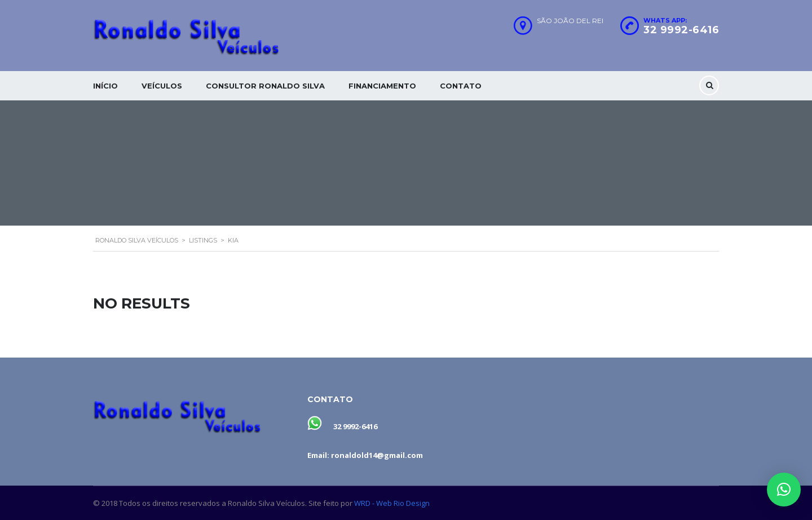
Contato (461, 86)
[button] (784, 490)
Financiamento (382, 86)
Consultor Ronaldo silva (265, 86)
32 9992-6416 (681, 30)
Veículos (162, 86)
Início (105, 86)
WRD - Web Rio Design (392, 503)
